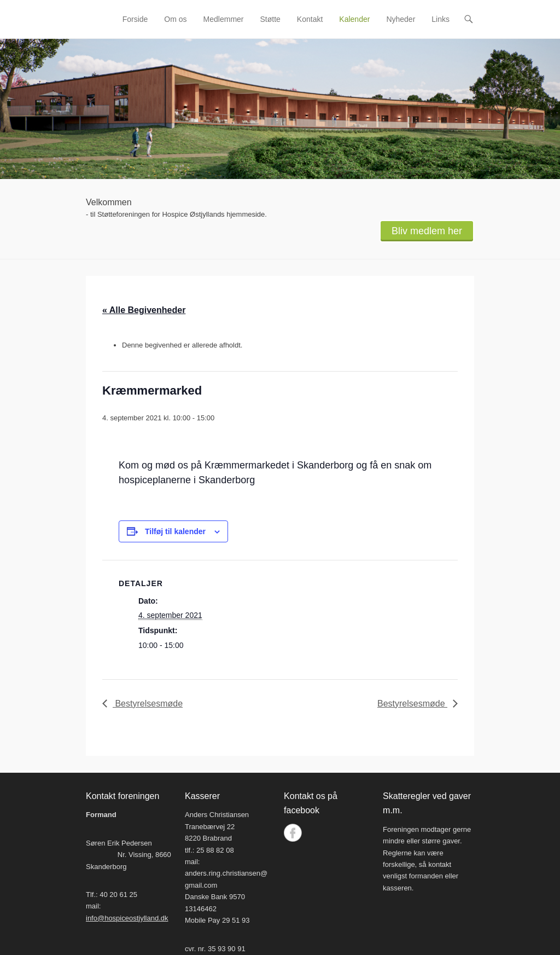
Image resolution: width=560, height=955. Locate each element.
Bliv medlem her (427, 231)
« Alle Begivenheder (144, 310)
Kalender (354, 19)
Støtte (270, 19)
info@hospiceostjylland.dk (127, 918)
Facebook (293, 833)
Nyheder (401, 19)
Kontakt (310, 19)
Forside (135, 19)
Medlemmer (224, 19)
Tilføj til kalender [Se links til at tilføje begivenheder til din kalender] (175, 531)
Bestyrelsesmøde (148, 704)
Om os (175, 19)
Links (441, 19)
